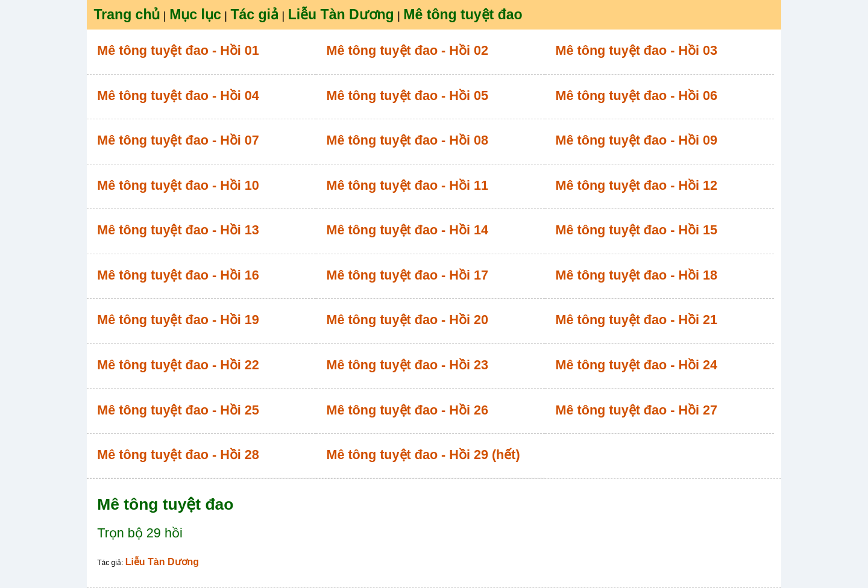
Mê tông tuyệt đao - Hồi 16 (178, 275)
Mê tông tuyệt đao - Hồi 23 (407, 365)
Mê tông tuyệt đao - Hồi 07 (178, 140)
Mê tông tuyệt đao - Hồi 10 (178, 185)
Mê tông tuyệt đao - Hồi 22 (178, 365)
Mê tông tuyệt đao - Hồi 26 (407, 410)
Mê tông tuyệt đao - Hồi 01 (178, 50)
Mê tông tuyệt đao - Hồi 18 (637, 275)
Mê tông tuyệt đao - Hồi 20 (407, 320)
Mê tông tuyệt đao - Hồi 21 (637, 320)
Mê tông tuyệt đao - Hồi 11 (407, 185)
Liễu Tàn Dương (162, 562)
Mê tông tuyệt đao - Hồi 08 (407, 140)
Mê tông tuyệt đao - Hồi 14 (407, 230)
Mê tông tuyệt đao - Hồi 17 (407, 275)
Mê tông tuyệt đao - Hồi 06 (637, 95)
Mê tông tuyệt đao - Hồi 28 (178, 455)
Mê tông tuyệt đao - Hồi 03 (637, 50)
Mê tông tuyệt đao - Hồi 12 (637, 185)
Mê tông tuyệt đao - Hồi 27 (637, 410)
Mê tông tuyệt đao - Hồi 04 (178, 95)
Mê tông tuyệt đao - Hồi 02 (407, 50)
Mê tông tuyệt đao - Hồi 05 (407, 95)
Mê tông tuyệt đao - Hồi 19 (178, 320)
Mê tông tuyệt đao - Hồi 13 (178, 230)
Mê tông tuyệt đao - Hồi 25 (178, 410)
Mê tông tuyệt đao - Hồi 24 (637, 365)
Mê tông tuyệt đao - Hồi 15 (637, 230)
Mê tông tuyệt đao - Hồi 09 (637, 140)
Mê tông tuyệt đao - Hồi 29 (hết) (423, 455)
